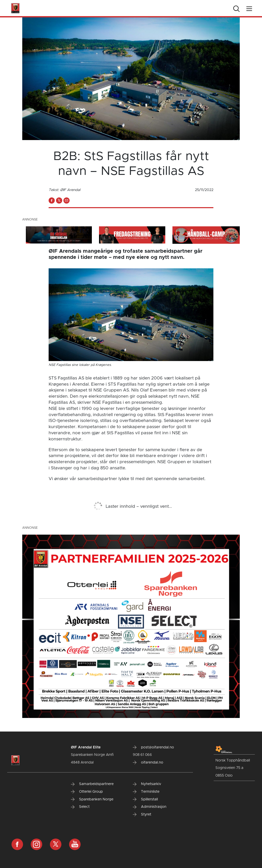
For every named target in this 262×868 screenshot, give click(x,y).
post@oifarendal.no (153, 747)
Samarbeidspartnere (92, 784)
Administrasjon (150, 807)
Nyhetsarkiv (147, 784)
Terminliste (146, 792)
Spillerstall (145, 799)
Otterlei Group (87, 792)
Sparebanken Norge (92, 799)
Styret (142, 814)
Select (80, 807)
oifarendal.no (148, 763)
